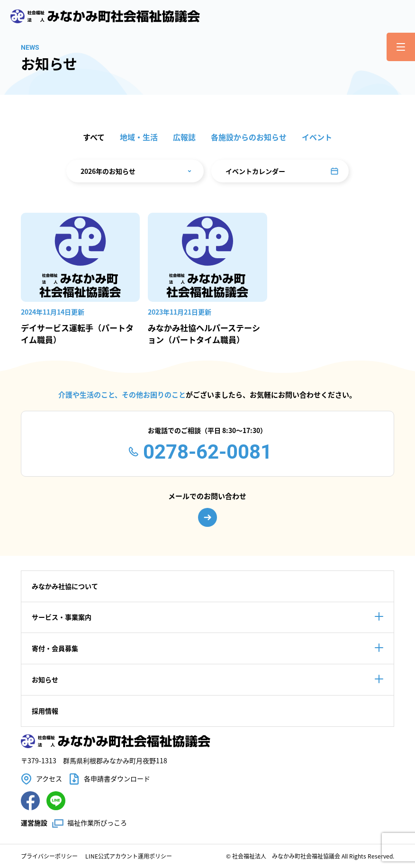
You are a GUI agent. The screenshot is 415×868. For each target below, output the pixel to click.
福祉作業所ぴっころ (97, 823)
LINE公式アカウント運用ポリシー (129, 856)
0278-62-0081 (207, 452)
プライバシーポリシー (49, 856)
